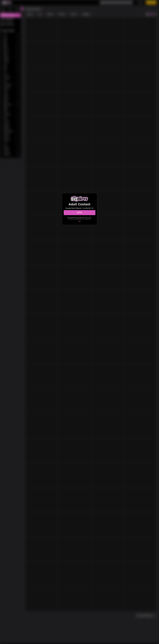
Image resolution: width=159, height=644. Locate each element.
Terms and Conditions (85, 219)
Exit (80, 221)
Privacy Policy (72, 219)
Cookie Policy (88, 217)
